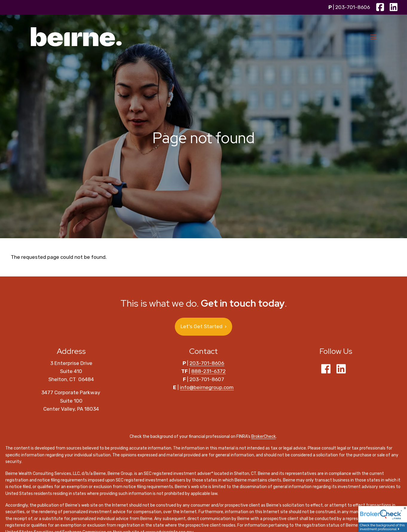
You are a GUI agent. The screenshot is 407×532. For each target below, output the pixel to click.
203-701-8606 (353, 7)
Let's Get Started (203, 326)
